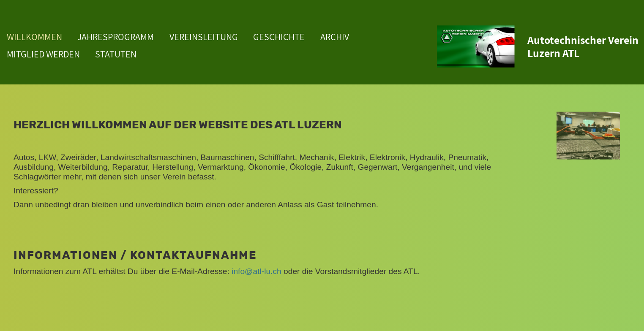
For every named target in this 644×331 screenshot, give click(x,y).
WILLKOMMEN (34, 37)
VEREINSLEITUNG (204, 37)
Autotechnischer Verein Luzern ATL (583, 46)
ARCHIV (335, 37)
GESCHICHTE (279, 37)
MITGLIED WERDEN (43, 54)
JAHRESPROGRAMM (116, 37)
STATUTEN (116, 54)
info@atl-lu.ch (257, 271)
